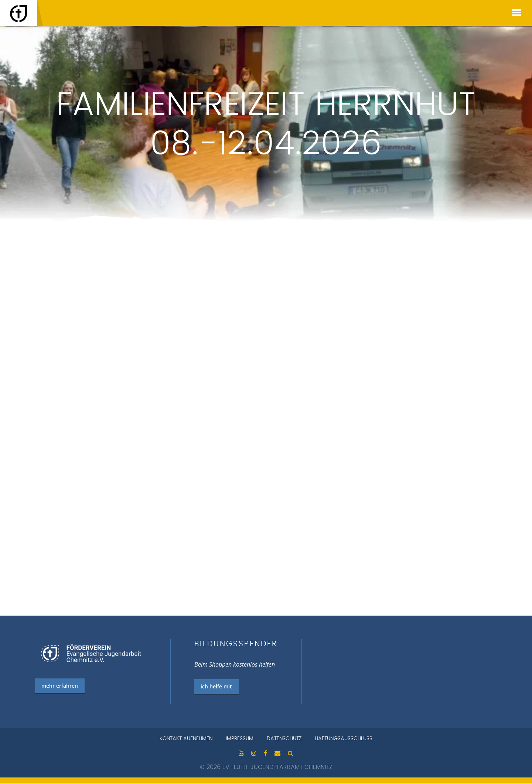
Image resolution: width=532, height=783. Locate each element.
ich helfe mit (216, 686)
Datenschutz (284, 739)
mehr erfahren (60, 686)
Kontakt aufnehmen (186, 739)
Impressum (240, 739)
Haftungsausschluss (344, 739)
